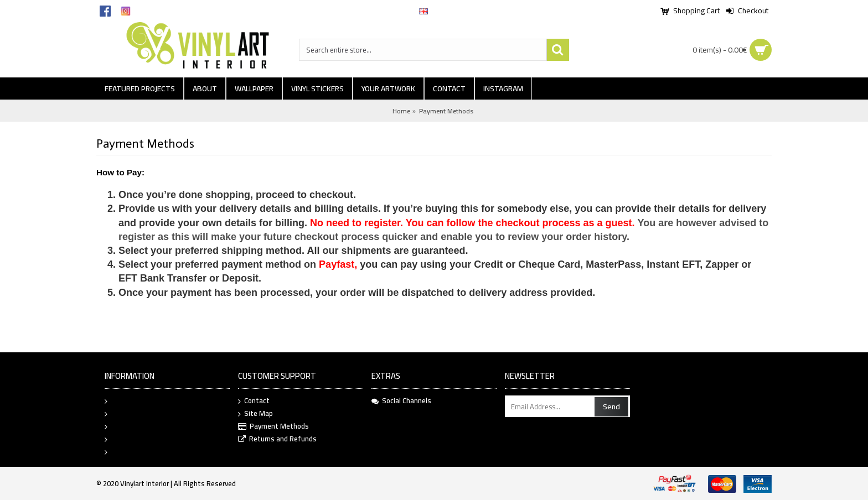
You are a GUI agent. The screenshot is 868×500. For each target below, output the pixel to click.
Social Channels (401, 401)
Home (401, 111)
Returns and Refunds (277, 439)
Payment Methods (446, 111)
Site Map (255, 414)
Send (611, 407)
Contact (254, 401)
